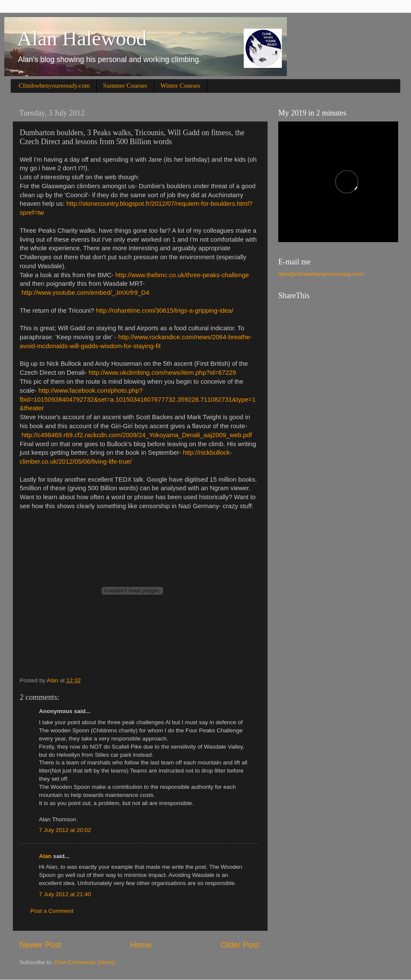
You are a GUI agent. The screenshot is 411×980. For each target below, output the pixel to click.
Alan (45, 856)
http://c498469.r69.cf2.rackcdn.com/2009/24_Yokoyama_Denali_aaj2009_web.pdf (137, 435)
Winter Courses (180, 86)
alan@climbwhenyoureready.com (321, 274)
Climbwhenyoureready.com (54, 86)
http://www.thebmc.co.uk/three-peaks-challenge (182, 275)
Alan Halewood (82, 38)
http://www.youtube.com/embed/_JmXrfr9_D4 (85, 293)
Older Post (240, 945)
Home (141, 945)
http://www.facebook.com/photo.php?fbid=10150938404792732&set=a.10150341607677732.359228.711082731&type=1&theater (138, 400)
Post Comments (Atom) (85, 962)
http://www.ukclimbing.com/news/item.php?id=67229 (162, 373)
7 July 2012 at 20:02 (65, 830)
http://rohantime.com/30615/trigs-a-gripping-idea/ (165, 311)
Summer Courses (125, 86)
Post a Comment (52, 911)
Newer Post (40, 945)
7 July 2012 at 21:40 (65, 894)
